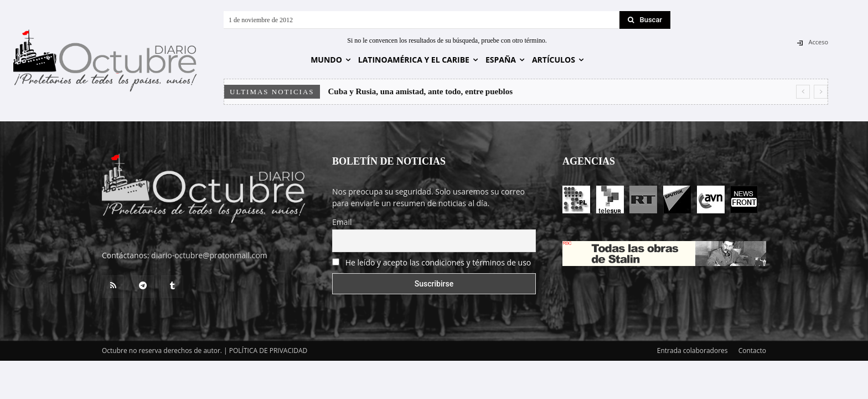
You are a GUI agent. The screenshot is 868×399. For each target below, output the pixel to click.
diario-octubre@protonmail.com (209, 255)
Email (342, 222)
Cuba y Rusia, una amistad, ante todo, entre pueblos (421, 91)
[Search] (645, 20)
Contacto (752, 351)
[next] (821, 92)
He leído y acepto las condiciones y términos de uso (438, 262)
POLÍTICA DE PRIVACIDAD (268, 351)
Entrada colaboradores (693, 351)
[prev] (803, 92)
